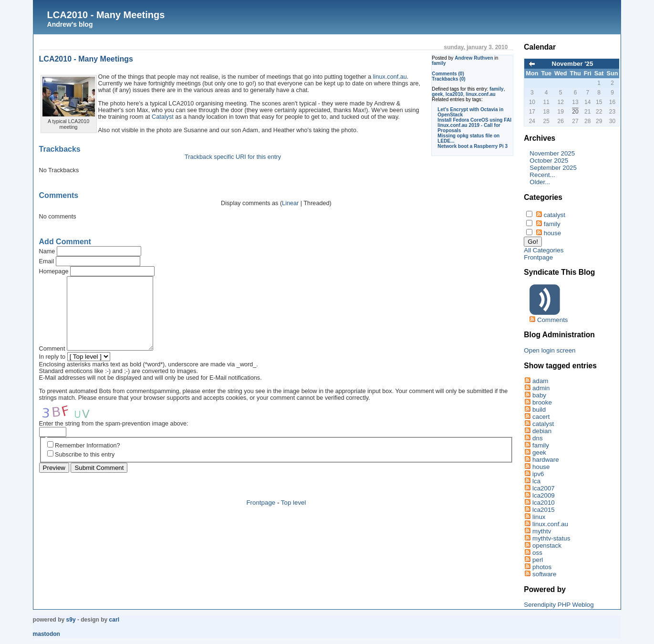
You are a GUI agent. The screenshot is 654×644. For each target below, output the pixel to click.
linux (539, 517)
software (544, 574)
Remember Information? (87, 460)
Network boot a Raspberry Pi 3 (472, 146)
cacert (541, 417)
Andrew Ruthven (474, 58)
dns (538, 438)
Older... (540, 182)
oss (537, 553)
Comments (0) (448, 74)
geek (437, 94)
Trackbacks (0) (448, 79)
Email (47, 261)
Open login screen (550, 350)
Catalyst (163, 117)
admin (541, 388)
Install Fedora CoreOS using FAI (474, 120)
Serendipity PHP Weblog (559, 605)
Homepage (54, 271)
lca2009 (544, 495)
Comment (52, 363)
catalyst (555, 215)
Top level (294, 517)
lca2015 (544, 510)
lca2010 (454, 94)
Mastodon (47, 634)
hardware (546, 460)
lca (536, 481)
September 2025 (553, 168)
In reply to (52, 371)
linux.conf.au (480, 94)
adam (540, 381)
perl (538, 560)
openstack (547, 545)
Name (47, 251)
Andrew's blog (70, 24)
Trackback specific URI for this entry (233, 157)
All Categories (544, 250)
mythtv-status (551, 538)
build (539, 410)
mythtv (542, 531)
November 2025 (552, 153)
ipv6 (538, 474)
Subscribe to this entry (85, 469)
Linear (290, 203)
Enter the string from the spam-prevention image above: (114, 438)
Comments (552, 320)
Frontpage (261, 517)
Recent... (542, 175)
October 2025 (549, 161)
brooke (542, 402)
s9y (71, 620)
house (552, 233)
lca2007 (544, 488)
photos (542, 567)
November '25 (573, 64)
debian (542, 431)
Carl (114, 620)
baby (539, 395)
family (439, 63)
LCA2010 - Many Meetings (106, 15)
